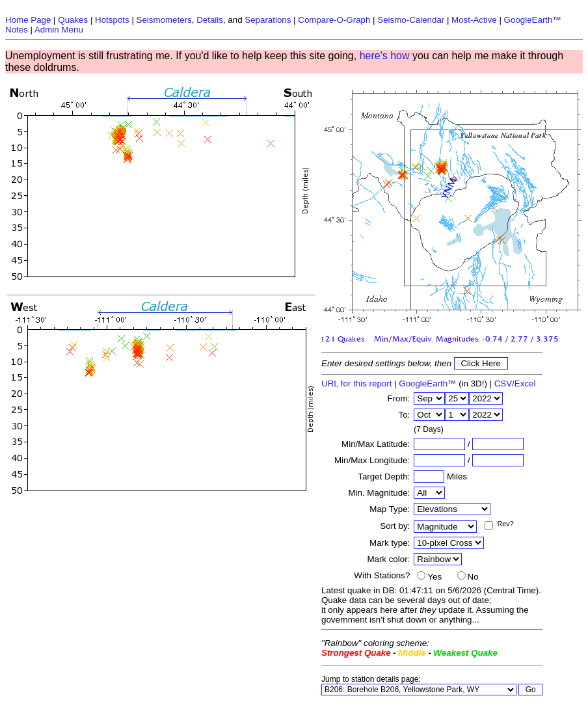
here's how (385, 56)
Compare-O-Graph (334, 20)
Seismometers (164, 20)
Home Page (28, 20)
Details (210, 20)
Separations (268, 20)
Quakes (73, 20)
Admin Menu (59, 30)
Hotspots (112, 20)
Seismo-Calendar (411, 20)
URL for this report (356, 383)
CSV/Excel (515, 383)
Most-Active (474, 20)
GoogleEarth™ (427, 383)
